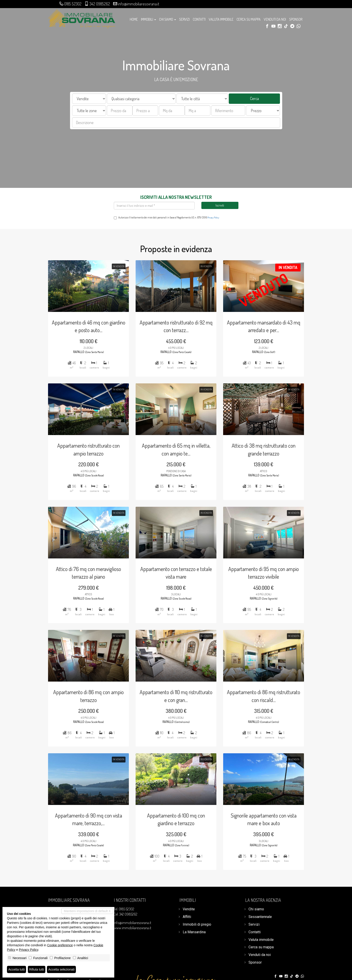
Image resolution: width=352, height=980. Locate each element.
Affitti (187, 917)
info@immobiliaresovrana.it (139, 4)
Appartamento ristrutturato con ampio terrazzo (84, 444)
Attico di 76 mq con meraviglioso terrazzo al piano (84, 573)
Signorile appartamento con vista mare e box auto (268, 832)
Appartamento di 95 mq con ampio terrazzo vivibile (268, 573)
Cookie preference (60, 945)
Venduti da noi (275, 19)
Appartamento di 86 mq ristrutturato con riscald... (268, 703)
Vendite (189, 909)
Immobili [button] (148, 19)
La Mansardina (194, 932)
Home (134, 19)
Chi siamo (256, 909)
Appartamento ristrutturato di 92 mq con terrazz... (176, 315)
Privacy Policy (213, 218)
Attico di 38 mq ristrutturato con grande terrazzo (268, 444)
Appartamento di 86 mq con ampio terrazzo (84, 703)
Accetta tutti (16, 969)
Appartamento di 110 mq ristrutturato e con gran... (176, 703)
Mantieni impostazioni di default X (87, 911)
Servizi (184, 19)
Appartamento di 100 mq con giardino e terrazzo (176, 832)
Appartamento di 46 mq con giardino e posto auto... (84, 315)
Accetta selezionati (61, 969)
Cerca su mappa (249, 19)
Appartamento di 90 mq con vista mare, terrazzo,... (84, 832)
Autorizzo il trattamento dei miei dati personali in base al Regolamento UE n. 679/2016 (166, 218)
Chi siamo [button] (168, 19)
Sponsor (296, 19)
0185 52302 (73, 4)
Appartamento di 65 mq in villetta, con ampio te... (176, 444)
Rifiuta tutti (37, 969)
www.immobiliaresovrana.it (133, 928)
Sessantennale (260, 917)
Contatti (199, 19)
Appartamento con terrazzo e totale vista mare (176, 573)
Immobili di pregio (197, 924)
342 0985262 (100, 4)
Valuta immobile (221, 19)
